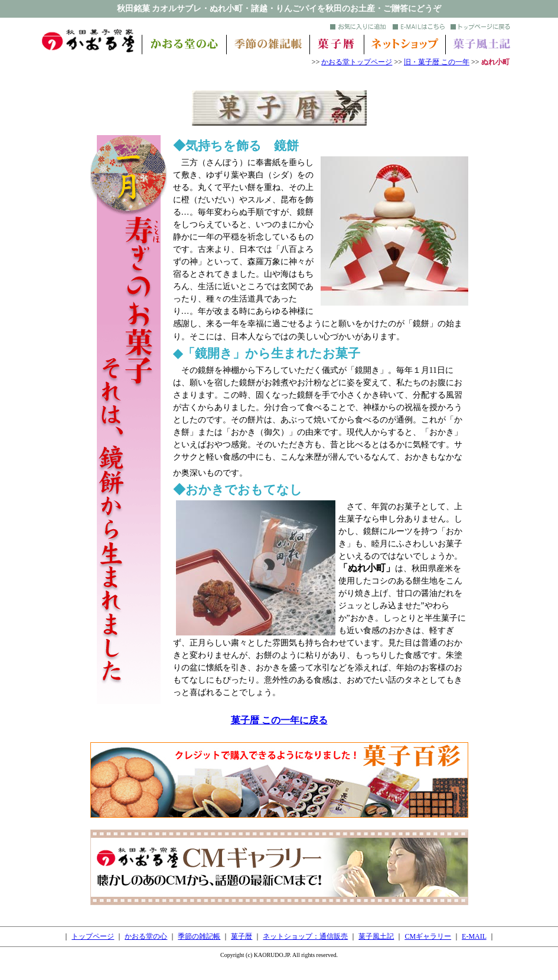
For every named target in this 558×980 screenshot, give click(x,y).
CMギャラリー (428, 936)
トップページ (93, 936)
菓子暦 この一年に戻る (279, 720)
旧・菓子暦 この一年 (437, 62)
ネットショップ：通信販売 (305, 936)
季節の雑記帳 (199, 936)
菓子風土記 (376, 936)
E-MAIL (474, 936)
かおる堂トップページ (357, 62)
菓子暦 (242, 936)
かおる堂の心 (146, 936)
